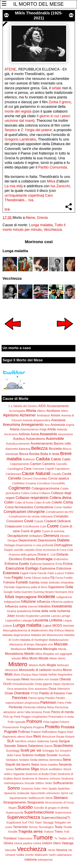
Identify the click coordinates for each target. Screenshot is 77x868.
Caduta (43, 459)
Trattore (49, 832)
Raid (70, 732)
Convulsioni (15, 521)
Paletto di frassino (52, 693)
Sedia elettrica (39, 760)
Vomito (29, 855)
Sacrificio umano (25, 741)
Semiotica (55, 760)
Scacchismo (63, 746)
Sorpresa (27, 789)
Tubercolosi (25, 838)
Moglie (52, 665)
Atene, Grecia (37, 218)
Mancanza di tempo (22, 644)
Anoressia (58, 425)
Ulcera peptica (23, 843)
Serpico (11, 130)
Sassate (10, 746)
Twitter (63, 838)
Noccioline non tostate (45, 679)
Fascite (42, 573)
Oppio (57, 684)
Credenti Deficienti (57, 521)
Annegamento (32, 425)
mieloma (31, 859)
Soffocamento (63, 783)
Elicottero (16, 559)
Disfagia (10, 545)
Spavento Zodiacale (17, 793)
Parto (61, 703)
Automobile (55, 439)
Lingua (67, 620)
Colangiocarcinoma (45, 488)
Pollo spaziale (17, 722)
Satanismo (36, 746)
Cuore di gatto (31, 531)
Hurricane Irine (64, 592)
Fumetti (22, 582)
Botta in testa (50, 454)
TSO (31, 822)
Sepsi (35, 764)
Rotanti (70, 737)
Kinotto (20, 616)
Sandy (54, 741)
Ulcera (8, 843)
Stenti (49, 798)
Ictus (10, 597)
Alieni (64, 411)
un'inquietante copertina (24, 195)
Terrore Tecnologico (41, 827)
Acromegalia (17, 411)
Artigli (43, 429)
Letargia (26, 620)
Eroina (68, 564)
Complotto (61, 516)
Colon (9, 502)
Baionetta (12, 449)
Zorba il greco (60, 102)
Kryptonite (32, 616)
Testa (58, 827)
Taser (38, 822)
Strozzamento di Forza (59, 803)
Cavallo (56, 474)
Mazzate (61, 644)
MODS (57, 625)
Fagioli (24, 573)
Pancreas (20, 698)
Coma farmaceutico (19, 507)
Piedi (17, 717)
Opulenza (68, 684)
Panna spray (36, 698)
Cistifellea (18, 483)
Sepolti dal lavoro (18, 764)
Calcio (56, 459)
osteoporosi (45, 860)
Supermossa (63, 813)
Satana (22, 746)
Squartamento (18, 798)
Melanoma (35, 649)
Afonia (31, 411)
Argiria (70, 425)
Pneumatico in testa (61, 717)
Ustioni (47, 843)
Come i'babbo (63, 507)
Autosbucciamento (18, 444)
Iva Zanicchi (60, 186)
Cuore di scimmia (53, 531)
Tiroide (67, 827)
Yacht (52, 855)
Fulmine (9, 582)
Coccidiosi (43, 483)
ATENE (11, 69)
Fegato (17, 578)
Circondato (41, 479)
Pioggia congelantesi (34, 717)
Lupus (47, 625)
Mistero (18, 664)
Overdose (22, 693)
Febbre (70, 573)
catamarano (64, 855)
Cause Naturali (36, 473)
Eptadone (49, 564)
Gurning (39, 592)
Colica (34, 493)
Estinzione (64, 568)
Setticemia (22, 769)
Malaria (69, 630)
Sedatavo (12, 760)
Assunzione (65, 434)
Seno (67, 760)
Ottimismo (63, 689)
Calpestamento (20, 464)
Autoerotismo (35, 439)
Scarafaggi (13, 751)
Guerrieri (27, 592)
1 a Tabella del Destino (23, 406)
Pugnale (11, 732)
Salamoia (43, 741)
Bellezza (40, 448)
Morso (67, 670)
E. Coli (51, 555)
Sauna (49, 746)
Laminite (45, 616)
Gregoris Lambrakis (20, 139)
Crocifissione (31, 526)
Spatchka (64, 789)
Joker (11, 616)
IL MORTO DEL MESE (38, 4)
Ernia (59, 564)
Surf (24, 822)
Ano (47, 425)
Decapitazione (18, 536)
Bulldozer (29, 459)
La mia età (13, 186)
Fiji (52, 578)
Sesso (10, 769)
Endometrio (61, 559)
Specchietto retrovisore (45, 793)
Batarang (24, 449)
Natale (44, 675)
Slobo (49, 783)
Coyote (39, 521)
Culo (43, 526)
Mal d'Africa (56, 630)
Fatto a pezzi (56, 573)
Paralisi (50, 698)
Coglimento (19, 488)
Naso (35, 675)
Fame (33, 573)
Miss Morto (30, 658)
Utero (57, 843)
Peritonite (16, 707)
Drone (42, 554)
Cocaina (31, 483)
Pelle (68, 703)
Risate (60, 737)
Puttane (36, 732)
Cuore (53, 526)
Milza (39, 654)
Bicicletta (55, 449)
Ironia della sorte (44, 611)
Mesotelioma (14, 654)
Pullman (24, 732)
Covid (29, 521)
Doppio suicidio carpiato (19, 550)
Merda (62, 649)
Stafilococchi (36, 798)
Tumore (43, 837)
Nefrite (53, 675)
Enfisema (11, 564)
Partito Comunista (53, 167)
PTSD (34, 693)
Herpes (49, 592)
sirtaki (56, 88)
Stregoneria (35, 802)
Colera (25, 493)
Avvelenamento (42, 443)
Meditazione (18, 649)
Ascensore (11, 434)
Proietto (52, 727)
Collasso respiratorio (32, 498)
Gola (69, 587)
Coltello (57, 502)
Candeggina (15, 469)
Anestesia (58, 420)
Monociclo (12, 670)
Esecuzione (15, 568)
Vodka (20, 855)
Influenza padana (62, 602)
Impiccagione (26, 597)
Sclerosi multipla (34, 755)
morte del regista (18, 111)
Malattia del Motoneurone (47, 635)
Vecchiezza (53, 230)
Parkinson (48, 703)
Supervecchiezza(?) (56, 817)
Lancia (55, 616)
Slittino (40, 783)
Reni (37, 736)
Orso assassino (38, 689)
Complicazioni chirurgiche (24, 512)
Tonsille (13, 832)
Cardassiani (13, 474)
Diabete (63, 540)
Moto (9, 674)
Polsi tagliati (51, 722)
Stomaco (60, 798)
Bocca (24, 454)
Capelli (49, 469)
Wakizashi (41, 855)
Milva (51, 181)
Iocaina (11, 611)
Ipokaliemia (24, 611)
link (7, 209)
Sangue (64, 741)
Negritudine (65, 675)
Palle (69, 693)
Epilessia (36, 564)
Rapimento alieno (14, 737)
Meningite (50, 649)
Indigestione (64, 597)
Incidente (47, 597)
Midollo (29, 654)
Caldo (66, 459)
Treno (59, 831)
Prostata (68, 727)
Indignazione (12, 602)
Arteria (14, 429)
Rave (29, 737)
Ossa (52, 689)
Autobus (19, 439)
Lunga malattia (41, 225)
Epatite (24, 564)
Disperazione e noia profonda (34, 545)
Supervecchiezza (23, 817)
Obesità (65, 679)
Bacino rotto (62, 443)
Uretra (37, 843)
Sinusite (29, 783)
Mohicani (63, 665)
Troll (66, 832)
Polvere (64, 722)
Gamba (34, 582)
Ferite (28, 578)
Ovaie (9, 693)
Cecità (67, 474)
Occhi (7, 684)
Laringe (65, 616)
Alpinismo (11, 415)
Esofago (32, 568)
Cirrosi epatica (58, 478)
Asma (35, 434)
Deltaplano (36, 536)
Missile (43, 658)
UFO (71, 838)
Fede (8, 578)
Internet (33, 606)
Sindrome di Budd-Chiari (41, 774)
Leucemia (40, 620)
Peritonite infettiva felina (39, 707)
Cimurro (27, 479)
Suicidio (25, 807)
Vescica (62, 850)
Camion (36, 464)
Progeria (38, 727)
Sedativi (24, 760)
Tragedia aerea (30, 831)
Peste (47, 712)
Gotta (17, 592)
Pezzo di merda (62, 712)
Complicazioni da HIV (60, 512)
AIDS (42, 406)
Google (8, 592)
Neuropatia (13, 679)
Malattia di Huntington (34, 640)
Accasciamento (58, 406)
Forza (59, 578)
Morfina (57, 670)
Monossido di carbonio (35, 670)
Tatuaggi (48, 822)
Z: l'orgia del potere (36, 130)
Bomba (34, 454)
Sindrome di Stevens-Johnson (41, 779)
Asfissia (24, 434)
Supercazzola (15, 813)
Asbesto (62, 429)
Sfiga (35, 769)
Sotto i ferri (41, 789)
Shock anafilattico (51, 769)
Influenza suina (16, 606)
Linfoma (56, 620)
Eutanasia (11, 573)
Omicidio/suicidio (23, 684)
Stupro (12, 808)
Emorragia (44, 559)
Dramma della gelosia (23, 555)
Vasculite (11, 850)
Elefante (62, 554)
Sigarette (19, 774)
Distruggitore (63, 545)
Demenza (51, 536)
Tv (56, 838)
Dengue (12, 540)
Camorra (49, 464)
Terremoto (20, 827)
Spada (53, 789)
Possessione (11, 727)
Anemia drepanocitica (36, 420)
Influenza (44, 601)
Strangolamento (15, 802)
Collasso (45, 493)
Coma (68, 502)
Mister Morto (57, 658)
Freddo (68, 578)
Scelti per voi (31, 750)
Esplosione (47, 568)
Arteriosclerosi (29, 429)
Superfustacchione (39, 812)
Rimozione (49, 737)
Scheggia (48, 751)
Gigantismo (56, 587)
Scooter (52, 755)
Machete (68, 626)
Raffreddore (49, 732)
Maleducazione (59, 640)
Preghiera (26, 727)
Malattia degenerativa (16, 635)
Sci (57, 751)
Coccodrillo (58, 483)
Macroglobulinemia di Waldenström (25, 630)
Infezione (28, 601)
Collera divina (60, 498)
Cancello (61, 464)
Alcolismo (53, 411)
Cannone (38, 469)
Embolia (29, 559)
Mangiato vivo (44, 644)
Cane (28, 469)
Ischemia (64, 611)
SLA (10, 741)
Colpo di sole (42, 502)
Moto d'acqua (22, 675)
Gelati (44, 583)
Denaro (65, 536)
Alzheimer (28, 415)
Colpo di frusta (24, 502)
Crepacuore (13, 526)
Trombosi (10, 838)
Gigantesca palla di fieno (31, 587)
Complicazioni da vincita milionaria (31, 516)
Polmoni (34, 721)
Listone (8, 626)
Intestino (44, 606)
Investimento (62, 606)
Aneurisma (11, 425)
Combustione (44, 507)
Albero (41, 411)
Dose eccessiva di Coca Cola (54, 550)
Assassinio (48, 434)
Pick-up (8, 717)
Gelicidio (54, 583)
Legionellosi (13, 620)
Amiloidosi (43, 415)
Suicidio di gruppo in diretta (51, 808)
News (25, 679)
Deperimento (28, 540)
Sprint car (67, 793)
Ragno (62, 732)
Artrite (52, 429)
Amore (56, 415)
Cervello (15, 478)
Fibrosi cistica (41, 578)
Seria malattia (49, 765)
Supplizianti (14, 822)
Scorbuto (64, 755)
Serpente (65, 764)
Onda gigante (44, 684)
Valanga (68, 843)
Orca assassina (17, 689)
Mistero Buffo (37, 665)
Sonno (14, 788)
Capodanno (62, 469)
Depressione (47, 540)
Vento (52, 850)
